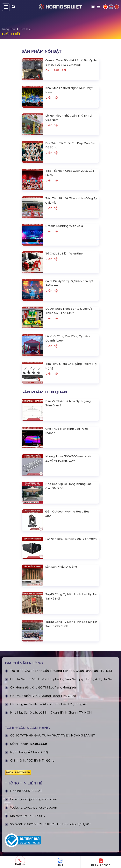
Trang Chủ (8, 29)
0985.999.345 (32, 791)
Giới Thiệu (26, 29)
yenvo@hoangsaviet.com (38, 799)
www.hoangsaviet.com (40, 807)
